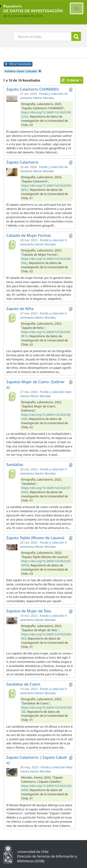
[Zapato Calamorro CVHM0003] (12, 98)
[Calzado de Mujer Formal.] (12, 245)
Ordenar (72, 80)
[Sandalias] (12, 474)
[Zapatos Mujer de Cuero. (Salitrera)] (12, 396)
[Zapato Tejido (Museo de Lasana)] (12, 547)
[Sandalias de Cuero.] (12, 693)
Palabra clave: (23, 71)
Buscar (76, 37)
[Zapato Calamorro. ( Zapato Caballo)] (12, 772)
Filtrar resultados (18, 64)
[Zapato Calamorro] (12, 172)
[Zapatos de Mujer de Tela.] (12, 620)
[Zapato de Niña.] (12, 318)
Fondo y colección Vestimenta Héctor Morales (44, 96)
